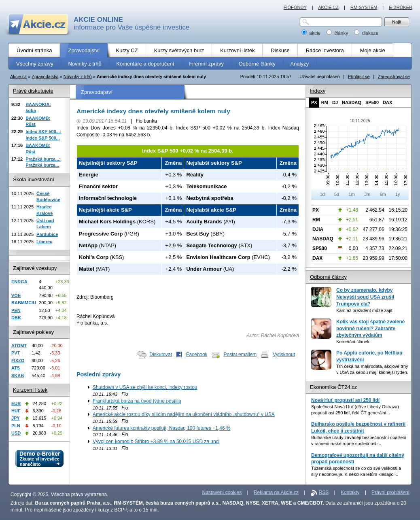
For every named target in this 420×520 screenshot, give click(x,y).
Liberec (44, 242)
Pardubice (47, 234)
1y (398, 194)
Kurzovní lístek (30, 390)
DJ (335, 102)
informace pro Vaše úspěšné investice (132, 23)
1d (322, 194)
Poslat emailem (240, 354)
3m (367, 194)
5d (337, 194)
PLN (16, 426)
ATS (16, 368)
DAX (387, 102)
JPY (16, 418)
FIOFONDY (295, 7)
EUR (16, 403)
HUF (16, 411)
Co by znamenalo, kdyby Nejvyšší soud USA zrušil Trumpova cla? (365, 297)
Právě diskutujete (33, 91)
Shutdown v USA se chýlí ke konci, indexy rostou (145, 387)
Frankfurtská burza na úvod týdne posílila (137, 401)
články (338, 33)
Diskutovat (161, 354)
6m (383, 194)
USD (16, 433)
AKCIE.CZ (328, 7)
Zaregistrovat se (394, 76)
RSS (324, 492)
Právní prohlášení (390, 492)
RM (325, 102)
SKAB (18, 376)
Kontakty (350, 492)
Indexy (318, 91)
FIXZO (18, 361)
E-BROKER (401, 7)
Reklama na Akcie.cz (276, 492)
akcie (312, 33)
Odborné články (328, 277)
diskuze (366, 33)
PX (314, 102)
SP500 (372, 102)
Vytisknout (284, 354)
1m (351, 194)
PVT (16, 353)
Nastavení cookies (222, 492)
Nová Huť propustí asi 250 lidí (345, 400)
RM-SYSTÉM (364, 7)
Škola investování (34, 179)
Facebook (197, 354)
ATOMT (19, 346)
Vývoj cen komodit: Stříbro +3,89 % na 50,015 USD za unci (156, 441)
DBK (16, 318)
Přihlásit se (359, 76)
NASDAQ (352, 102)
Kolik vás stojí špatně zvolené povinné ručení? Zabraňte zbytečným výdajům (370, 328)
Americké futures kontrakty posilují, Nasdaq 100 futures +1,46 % (162, 428)
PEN (16, 310)
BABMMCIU (24, 303)
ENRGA (19, 282)
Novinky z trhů (78, 76)
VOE (16, 295)
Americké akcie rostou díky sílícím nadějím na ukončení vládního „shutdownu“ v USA (184, 414)
